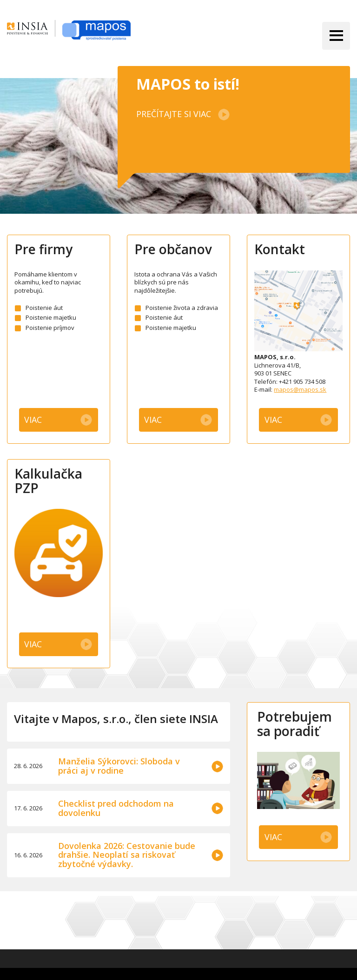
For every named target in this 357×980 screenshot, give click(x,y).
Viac (33, 420)
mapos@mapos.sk (300, 389)
